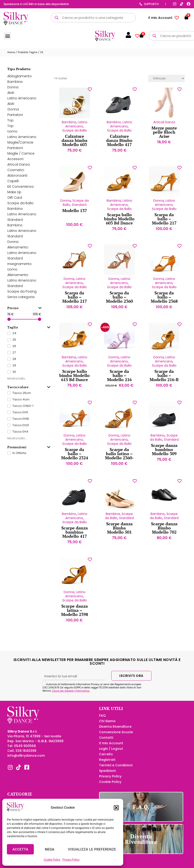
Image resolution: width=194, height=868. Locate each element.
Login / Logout (111, 751)
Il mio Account (160, 18)
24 (14, 336)
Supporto (151, 4)
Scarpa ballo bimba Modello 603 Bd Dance (119, 221)
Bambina (15, 84)
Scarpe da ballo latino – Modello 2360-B (119, 458)
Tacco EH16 (21, 421)
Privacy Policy (71, 860)
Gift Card (15, 200)
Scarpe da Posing (22, 294)
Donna (13, 90)
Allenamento (18, 250)
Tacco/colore (29, 390)
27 (14, 355)
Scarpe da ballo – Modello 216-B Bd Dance (164, 380)
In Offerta (19, 456)
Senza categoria (21, 300)
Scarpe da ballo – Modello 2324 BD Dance (75, 458)
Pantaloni (15, 118)
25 (14, 342)
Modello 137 (75, 213)
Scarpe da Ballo (20, 206)
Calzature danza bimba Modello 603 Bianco (74, 145)
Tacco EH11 (20, 415)
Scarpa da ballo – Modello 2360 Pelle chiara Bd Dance (119, 304)
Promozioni (29, 450)
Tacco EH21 (21, 428)
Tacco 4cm (21, 402)
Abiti (11, 95)
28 (14, 362)
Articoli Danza (19, 167)
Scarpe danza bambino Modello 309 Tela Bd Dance (164, 454)
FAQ (102, 718)
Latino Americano (22, 101)
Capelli (13, 184)
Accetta (20, 849)
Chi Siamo (107, 724)
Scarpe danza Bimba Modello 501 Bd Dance (119, 533)
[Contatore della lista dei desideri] (177, 18)
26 (14, 349)
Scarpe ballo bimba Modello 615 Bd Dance (74, 378)
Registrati (107, 762)
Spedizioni (107, 773)
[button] (116, 808)
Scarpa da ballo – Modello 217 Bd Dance (164, 224)
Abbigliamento (20, 79)
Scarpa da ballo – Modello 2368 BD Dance (164, 302)
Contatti (106, 740)
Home (11, 55)
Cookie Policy (52, 860)
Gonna (13, 112)
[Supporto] (141, 4)
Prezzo (25, 311)
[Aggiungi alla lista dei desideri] (90, 92)
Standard (15, 222)
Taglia (29, 330)
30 (14, 375)
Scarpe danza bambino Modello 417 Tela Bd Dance (74, 537)
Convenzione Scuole (116, 735)
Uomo (12, 134)
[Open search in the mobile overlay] (93, 18)
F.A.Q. (141, 810)
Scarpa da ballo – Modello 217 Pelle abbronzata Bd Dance (75, 306)
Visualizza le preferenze (92, 849)
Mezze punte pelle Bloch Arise (164, 135)
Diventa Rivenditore (115, 729)
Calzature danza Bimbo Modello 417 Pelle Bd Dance (119, 145)
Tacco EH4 (20, 434)
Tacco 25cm (22, 396)
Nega (50, 849)
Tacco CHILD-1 (23, 409)
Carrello (106, 757)
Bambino (15, 228)
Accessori (15, 162)
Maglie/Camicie (20, 145)
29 (14, 368)
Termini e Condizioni (116, 768)
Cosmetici (16, 173)
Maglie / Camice (21, 156)
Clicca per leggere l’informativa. (71, 694)
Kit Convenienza (20, 189)
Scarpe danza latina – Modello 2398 (75, 613)
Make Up (14, 195)
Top (10, 123)
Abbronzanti (17, 178)
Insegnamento (20, 267)
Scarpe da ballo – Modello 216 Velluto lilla (119, 380)
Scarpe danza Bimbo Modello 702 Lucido (164, 533)
